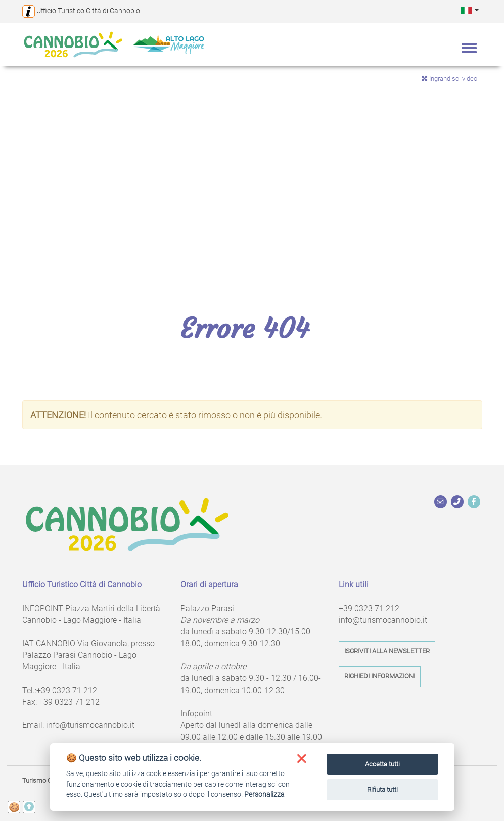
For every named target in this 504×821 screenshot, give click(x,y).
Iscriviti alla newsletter (387, 651)
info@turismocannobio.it (90, 725)
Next (489, 167)
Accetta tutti (382, 764)
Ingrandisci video (449, 79)
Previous (15, 167)
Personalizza (264, 794)
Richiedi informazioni (380, 676)
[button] (470, 10)
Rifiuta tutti (382, 789)
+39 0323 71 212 (67, 690)
